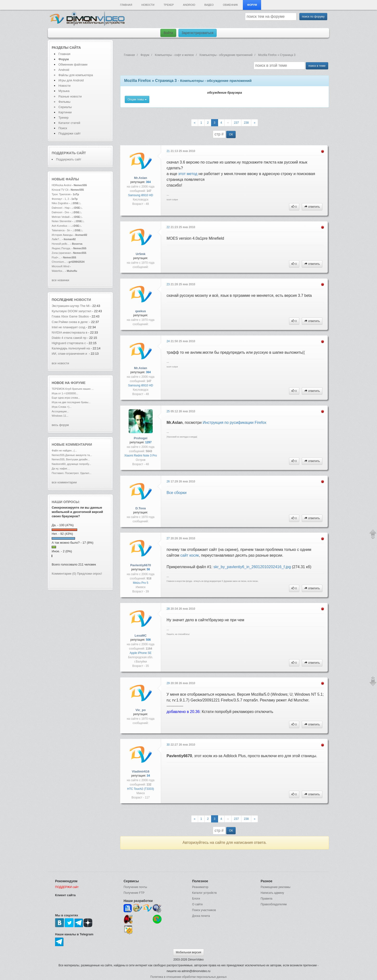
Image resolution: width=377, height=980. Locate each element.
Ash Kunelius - (60, 226)
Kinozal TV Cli (60, 190)
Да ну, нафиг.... (61, 469)
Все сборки (177, 493)
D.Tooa (141, 508)
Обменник (230, 5)
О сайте (197, 904)
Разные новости (70, 96)
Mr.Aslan (141, 178)
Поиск (63, 128)
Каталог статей (69, 123)
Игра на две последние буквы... (71, 402)
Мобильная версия (188, 952)
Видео (209, 5)
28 (169, 609)
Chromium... (59, 262)
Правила (267, 899)
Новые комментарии (72, 444)
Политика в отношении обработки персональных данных (188, 977)
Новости (148, 5)
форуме (78, 383)
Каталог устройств (204, 893)
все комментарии (64, 482)
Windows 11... (60, 416)
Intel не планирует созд (68, 327)
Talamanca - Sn (61, 230)
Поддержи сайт (69, 133)
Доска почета (201, 916)
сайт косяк (190, 555)
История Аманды (62, 235)
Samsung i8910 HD (141, 195)
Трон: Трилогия (61, 194)
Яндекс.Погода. (61, 248)
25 (169, 411)
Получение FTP (134, 893)
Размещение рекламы (276, 887)
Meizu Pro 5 (141, 583)
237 (236, 123)
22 (169, 227)
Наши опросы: (66, 502)
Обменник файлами (73, 64)
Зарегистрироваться (197, 33)
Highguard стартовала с (69, 343)
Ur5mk (140, 254)
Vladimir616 (141, 771)
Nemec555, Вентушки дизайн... (71, 459)
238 (246, 123)
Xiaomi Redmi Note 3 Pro (141, 456)
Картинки (65, 112)
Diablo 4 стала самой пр (69, 338)
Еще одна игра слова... (66, 398)
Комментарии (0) (64, 574)
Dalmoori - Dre (60, 212)
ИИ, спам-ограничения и (70, 354)
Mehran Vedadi (61, 217)
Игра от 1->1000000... (65, 393)
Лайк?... (57, 239)
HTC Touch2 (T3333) (141, 789)
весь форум (60, 425)
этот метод (188, 174)
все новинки (60, 280)
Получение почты (135, 887)
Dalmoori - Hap (61, 208)
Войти (168, 33)
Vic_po (140, 710)
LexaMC (141, 636)
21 (169, 151)
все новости (60, 363)
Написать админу (272, 893)
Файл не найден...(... (64, 450)
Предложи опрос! (89, 574)
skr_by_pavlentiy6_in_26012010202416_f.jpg (252, 567)
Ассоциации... (60, 411)
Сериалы (65, 107)
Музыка (64, 91)
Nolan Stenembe (62, 221)
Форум (252, 5)
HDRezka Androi (62, 185)
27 (169, 538)
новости (82, 300)
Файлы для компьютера (76, 75)
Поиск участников (204, 910)
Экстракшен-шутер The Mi (71, 306)
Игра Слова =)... (62, 407)
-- (228, 123)
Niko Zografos (60, 203)
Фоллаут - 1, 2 (60, 199)
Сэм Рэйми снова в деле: (70, 322)
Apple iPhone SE (141, 653)
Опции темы (137, 99)
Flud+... (56, 257)
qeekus (141, 311)
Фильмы (64, 102)
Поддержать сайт (69, 153)
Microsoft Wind (60, 266)
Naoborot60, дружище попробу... (71, 464)
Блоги (196, 899)
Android (189, 5)
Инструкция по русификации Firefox (235, 423)
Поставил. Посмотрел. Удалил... (72, 473)
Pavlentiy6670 (141, 565)
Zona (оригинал (61, 253)
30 (169, 745)
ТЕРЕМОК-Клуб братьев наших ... (73, 389)
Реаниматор (200, 887)
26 (169, 481)
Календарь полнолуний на (71, 348)
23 (169, 284)
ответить (312, 207)
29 (169, 683)
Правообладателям (274, 904)
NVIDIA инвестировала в (70, 332)
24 (169, 341)
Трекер (169, 5)
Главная (126, 5)
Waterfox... (58, 271)
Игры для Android (71, 80)
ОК (231, 134)
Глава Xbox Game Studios (70, 316)
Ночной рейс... (61, 244)
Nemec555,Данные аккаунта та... (72, 455)
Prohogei (141, 438)
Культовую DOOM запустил (72, 311)
